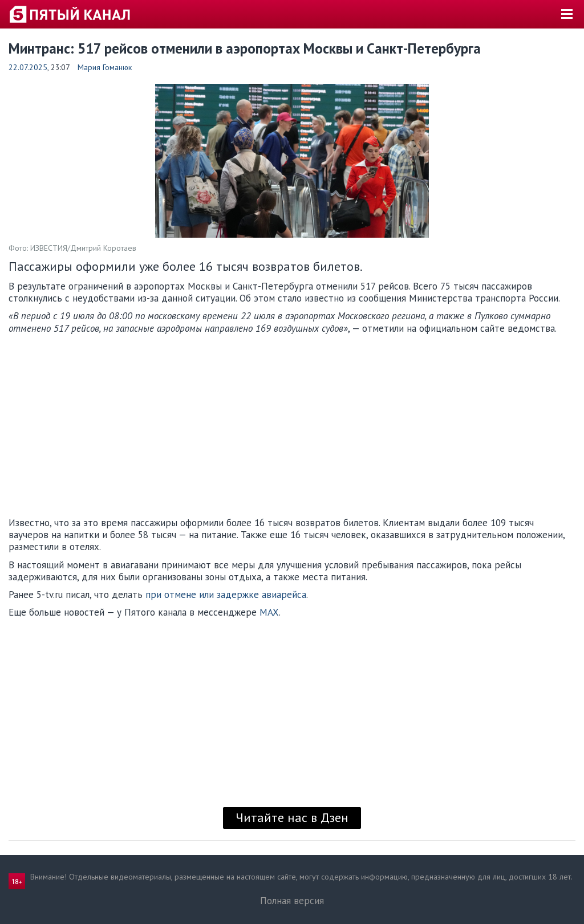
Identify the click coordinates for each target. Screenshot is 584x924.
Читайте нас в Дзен (292, 817)
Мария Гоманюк (105, 67)
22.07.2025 (28, 67)
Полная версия (292, 901)
